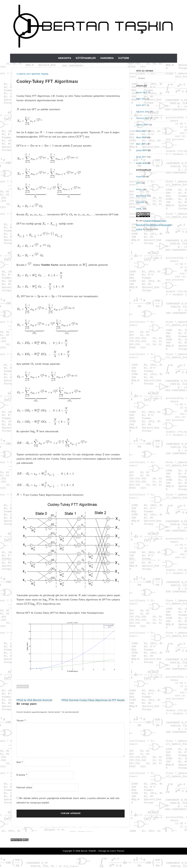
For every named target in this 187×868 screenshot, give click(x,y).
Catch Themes (117, 865)
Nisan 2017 (141, 138)
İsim (20, 776)
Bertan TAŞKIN (88, 865)
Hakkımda (107, 58)
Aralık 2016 (141, 163)
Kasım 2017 (142, 93)
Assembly (141, 177)
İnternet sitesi (24, 801)
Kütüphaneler (86, 58)
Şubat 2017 (142, 150)
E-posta (22, 789)
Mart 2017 (141, 144)
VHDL (139, 209)
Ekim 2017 (141, 99)
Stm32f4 (140, 202)
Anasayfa (65, 58)
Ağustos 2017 (143, 112)
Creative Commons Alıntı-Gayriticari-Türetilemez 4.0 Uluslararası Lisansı (154, 225)
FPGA (139, 190)
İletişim (124, 58)
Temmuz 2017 (143, 118)
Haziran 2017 (142, 125)
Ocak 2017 (141, 157)
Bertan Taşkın (40, 74)
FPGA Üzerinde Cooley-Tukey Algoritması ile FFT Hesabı (93, 714)
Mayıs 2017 (141, 131)
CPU (138, 183)
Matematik (23, 700)
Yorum (21, 734)
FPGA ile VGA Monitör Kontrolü (34, 714)
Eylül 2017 (141, 105)
